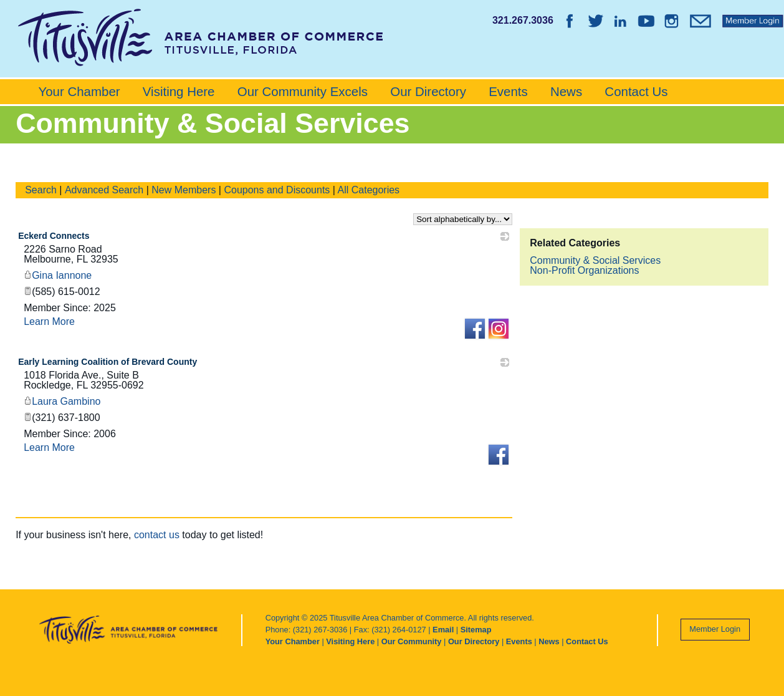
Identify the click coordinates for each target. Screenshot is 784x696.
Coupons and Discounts (277, 190)
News (566, 91)
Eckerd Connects (54, 236)
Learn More (49, 321)
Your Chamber (79, 91)
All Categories (369, 190)
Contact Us (636, 91)
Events (508, 91)
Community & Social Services (595, 260)
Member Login (715, 629)
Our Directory (428, 91)
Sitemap (476, 630)
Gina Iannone (58, 275)
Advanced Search (104, 190)
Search (41, 190)
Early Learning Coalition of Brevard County (108, 362)
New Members (184, 190)
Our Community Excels (303, 91)
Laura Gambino (62, 401)
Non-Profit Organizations (584, 270)
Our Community (412, 641)
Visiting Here (179, 91)
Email (443, 630)
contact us (157, 535)
